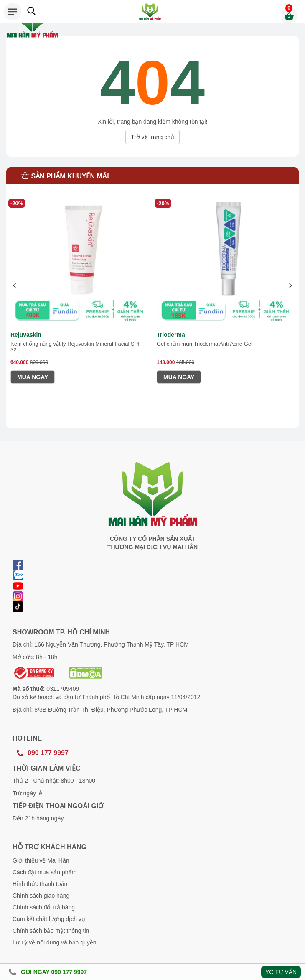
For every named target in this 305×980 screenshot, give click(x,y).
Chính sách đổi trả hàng (44, 907)
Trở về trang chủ (152, 137)
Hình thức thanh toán (40, 884)
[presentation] (15, 286)
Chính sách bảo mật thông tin (51, 931)
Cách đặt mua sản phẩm (44, 872)
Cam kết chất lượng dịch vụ (49, 919)
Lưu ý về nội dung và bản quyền (55, 942)
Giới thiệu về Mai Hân (41, 860)
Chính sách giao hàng (41, 896)
